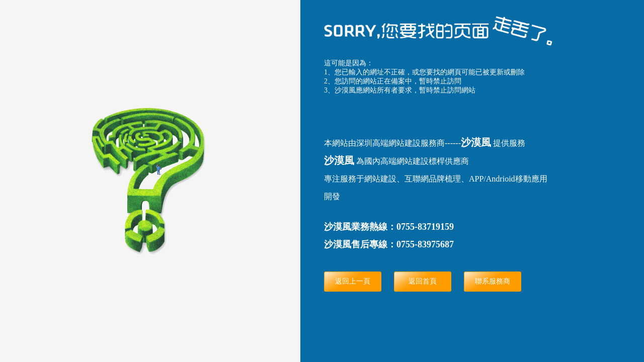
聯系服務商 (493, 281)
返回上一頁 (353, 281)
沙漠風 (476, 142)
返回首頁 (423, 281)
